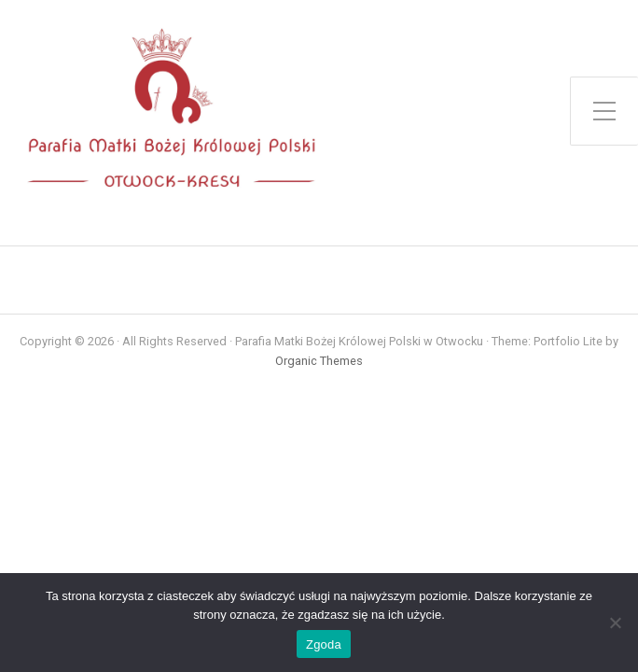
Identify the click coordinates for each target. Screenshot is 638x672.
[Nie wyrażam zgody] (615, 623)
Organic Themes (319, 361)
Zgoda (324, 644)
